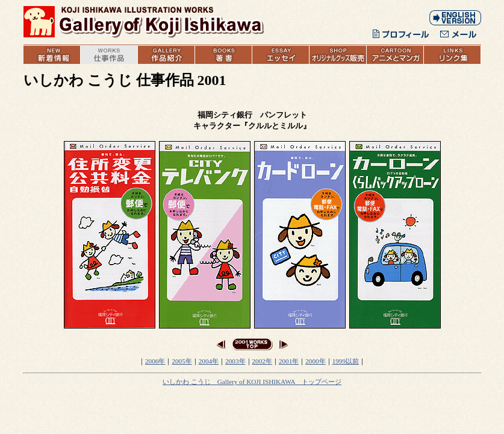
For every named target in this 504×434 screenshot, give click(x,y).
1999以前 (346, 361)
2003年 (235, 361)
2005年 (182, 361)
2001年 (289, 361)
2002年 (262, 361)
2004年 (209, 361)
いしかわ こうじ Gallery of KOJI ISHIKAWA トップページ (252, 382)
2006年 (155, 361)
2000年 (315, 361)
